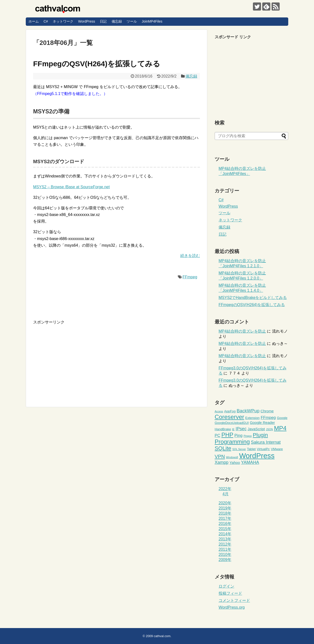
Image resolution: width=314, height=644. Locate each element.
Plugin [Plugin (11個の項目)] (261, 435)
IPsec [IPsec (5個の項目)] (241, 429)
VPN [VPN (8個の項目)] (220, 456)
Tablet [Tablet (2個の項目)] (251, 449)
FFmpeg (190, 277)
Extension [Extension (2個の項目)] (252, 418)
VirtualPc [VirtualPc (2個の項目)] (263, 449)
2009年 (225, 560)
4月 (226, 494)
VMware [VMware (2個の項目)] (277, 449)
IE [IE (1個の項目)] (233, 429)
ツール (132, 21)
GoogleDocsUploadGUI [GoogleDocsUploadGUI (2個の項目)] (232, 423)
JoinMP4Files (152, 21)
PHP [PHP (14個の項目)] (227, 435)
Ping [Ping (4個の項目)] (238, 436)
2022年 (225, 489)
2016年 (225, 524)
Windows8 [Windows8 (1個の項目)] (232, 457)
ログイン (226, 586)
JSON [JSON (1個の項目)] (269, 429)
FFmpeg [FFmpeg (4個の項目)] (268, 418)
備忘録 (117, 21)
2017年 (225, 518)
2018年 (225, 513)
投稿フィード (230, 593)
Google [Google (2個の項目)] (282, 418)
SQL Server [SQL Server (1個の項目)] (239, 449)
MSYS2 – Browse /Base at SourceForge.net (71, 187)
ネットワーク (63, 21)
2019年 (225, 508)
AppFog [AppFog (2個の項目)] (230, 411)
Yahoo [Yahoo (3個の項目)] (235, 463)
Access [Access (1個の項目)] (219, 411)
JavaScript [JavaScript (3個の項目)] (256, 429)
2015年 (225, 529)
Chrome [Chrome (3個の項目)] (267, 411)
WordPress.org (232, 607)
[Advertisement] (74, 359)
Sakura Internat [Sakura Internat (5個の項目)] (266, 442)
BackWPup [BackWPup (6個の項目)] (248, 411)
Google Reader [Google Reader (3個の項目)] (262, 423)
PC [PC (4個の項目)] (217, 436)
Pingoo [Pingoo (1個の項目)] (248, 436)
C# (46, 21)
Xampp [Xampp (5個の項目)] (222, 462)
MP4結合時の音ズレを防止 (242, 331)
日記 (103, 21)
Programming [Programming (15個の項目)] (232, 442)
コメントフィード (234, 600)
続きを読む (190, 256)
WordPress (86, 21)
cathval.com (162, 636)
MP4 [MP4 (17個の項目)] (280, 428)
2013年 (225, 539)
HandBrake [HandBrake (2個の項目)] (223, 429)
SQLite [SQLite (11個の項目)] (223, 448)
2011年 (225, 549)
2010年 (225, 555)
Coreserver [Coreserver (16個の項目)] (229, 417)
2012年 (225, 544)
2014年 (225, 534)
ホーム (34, 21)
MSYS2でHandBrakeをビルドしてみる (253, 298)
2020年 (225, 503)
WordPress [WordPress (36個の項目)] (257, 456)
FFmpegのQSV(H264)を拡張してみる (97, 64)
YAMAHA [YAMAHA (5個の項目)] (250, 462)
